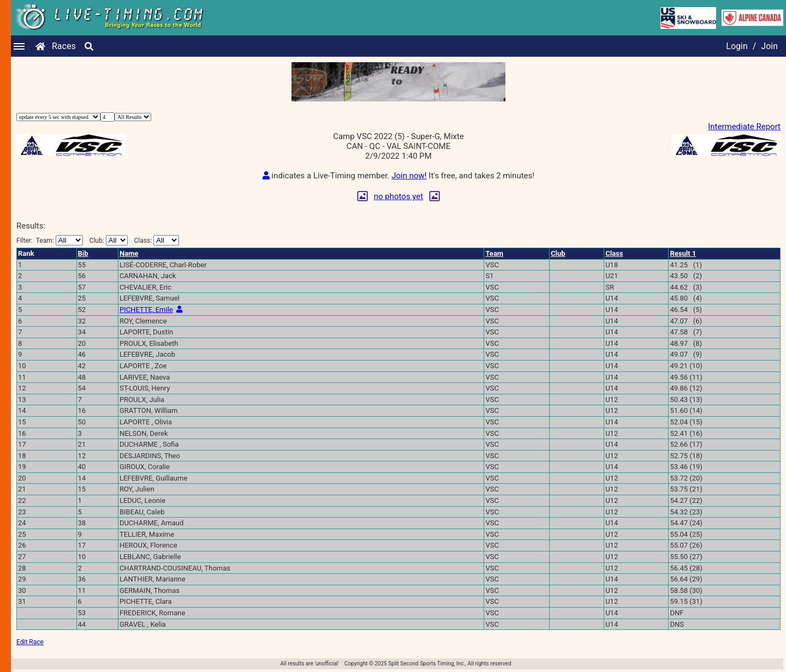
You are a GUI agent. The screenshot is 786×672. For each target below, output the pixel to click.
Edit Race (30, 642)
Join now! (409, 176)
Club (558, 253)
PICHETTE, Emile (146, 310)
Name (129, 253)
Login (737, 46)
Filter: (50, 240)
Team (494, 253)
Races (64, 46)
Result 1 (683, 253)
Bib (83, 253)
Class (614, 253)
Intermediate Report (744, 127)
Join (769, 46)
